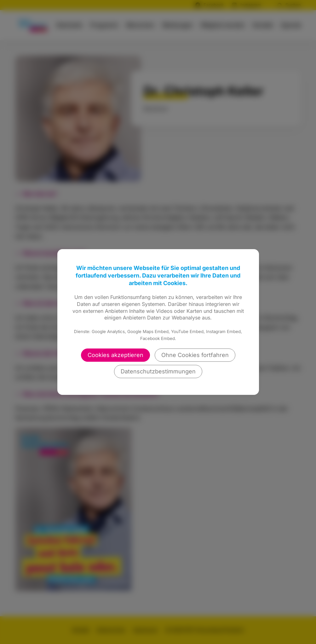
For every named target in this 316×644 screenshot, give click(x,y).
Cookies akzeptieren (115, 355)
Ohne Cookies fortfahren (195, 355)
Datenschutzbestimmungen (158, 371)
